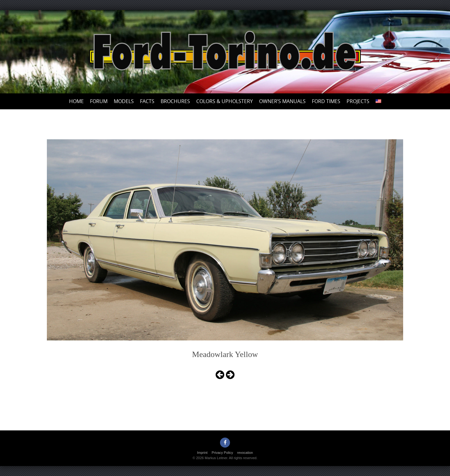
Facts (147, 101)
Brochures (175, 101)
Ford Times (326, 101)
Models (124, 101)
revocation (245, 453)
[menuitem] (378, 101)
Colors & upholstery (225, 101)
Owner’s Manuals (282, 101)
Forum (99, 101)
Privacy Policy (222, 453)
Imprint (202, 453)
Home (76, 101)
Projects (358, 101)
